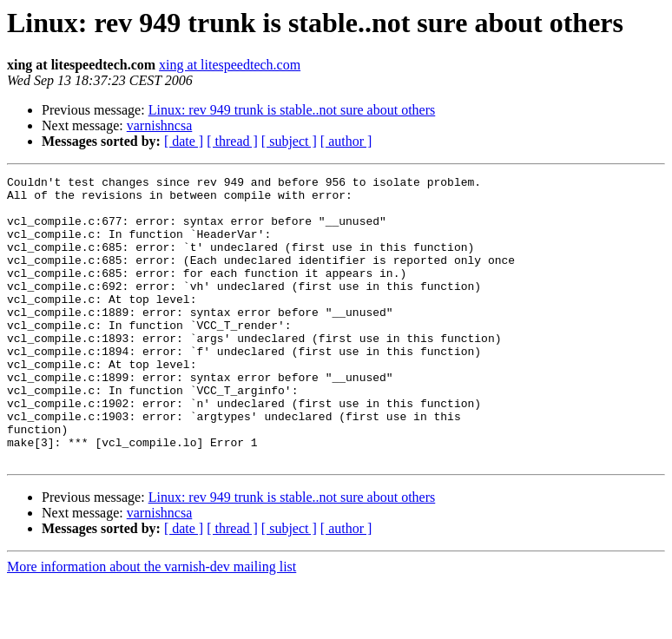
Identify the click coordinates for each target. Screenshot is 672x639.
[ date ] (184, 141)
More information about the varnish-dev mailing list (152, 624)
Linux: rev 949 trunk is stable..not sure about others (292, 110)
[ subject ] (289, 141)
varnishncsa (160, 125)
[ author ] (346, 141)
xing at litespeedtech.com (230, 65)
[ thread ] (232, 141)
